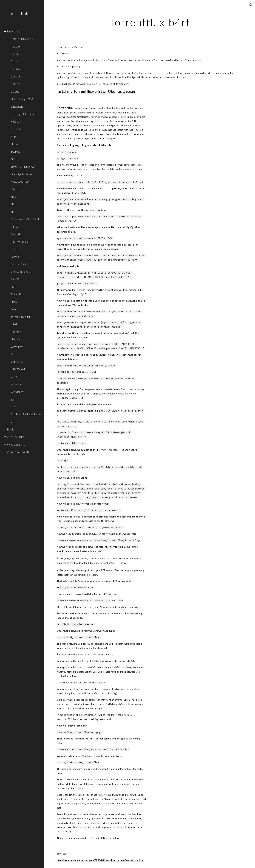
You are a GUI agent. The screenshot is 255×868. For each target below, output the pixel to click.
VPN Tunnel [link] (18, 369)
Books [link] (11, 429)
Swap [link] (14, 309)
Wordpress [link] (18, 392)
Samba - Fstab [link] (19, 264)
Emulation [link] (17, 106)
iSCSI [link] (14, 159)
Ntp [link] (13, 204)
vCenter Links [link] (15, 437)
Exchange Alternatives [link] (24, 114)
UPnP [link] (14, 324)
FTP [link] (13, 136)
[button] (251, 5)
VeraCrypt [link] (17, 347)
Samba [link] (15, 257)
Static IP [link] (16, 294)
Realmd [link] (15, 234)
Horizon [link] (15, 144)
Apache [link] (15, 46)
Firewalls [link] (16, 129)
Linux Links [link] (14, 31)
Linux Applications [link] (21, 174)
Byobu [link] (15, 54)
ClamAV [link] (15, 69)
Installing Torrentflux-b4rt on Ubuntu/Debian (96, 91)
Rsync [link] (14, 249)
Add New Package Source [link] (26, 414)
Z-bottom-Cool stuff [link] (19, 452)
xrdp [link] (13, 422)
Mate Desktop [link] (20, 181)
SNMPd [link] (16, 279)
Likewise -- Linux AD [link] (23, 166)
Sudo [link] (14, 302)
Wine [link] (14, 377)
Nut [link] (13, 212)
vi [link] (12, 354)
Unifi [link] (13, 407)
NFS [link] (13, 197)
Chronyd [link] (16, 61)
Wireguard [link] (17, 384)
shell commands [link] (20, 272)
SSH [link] (13, 287)
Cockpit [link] (15, 76)
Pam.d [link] (14, 226)
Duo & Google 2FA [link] (22, 99)
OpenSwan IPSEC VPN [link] (25, 219)
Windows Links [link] (16, 444)
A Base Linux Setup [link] (22, 39)
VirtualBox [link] (17, 362)
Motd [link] (14, 189)
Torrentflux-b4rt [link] (20, 317)
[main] (150, 22)
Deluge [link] (15, 91)
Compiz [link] (15, 84)
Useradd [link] (16, 332)
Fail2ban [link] (16, 121)
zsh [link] (13, 399)
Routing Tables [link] (19, 242)
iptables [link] (15, 151)
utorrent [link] (16, 339)
